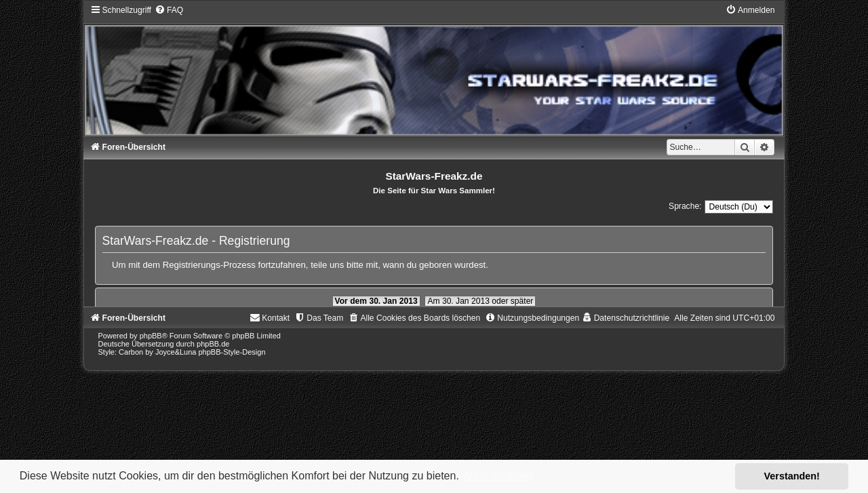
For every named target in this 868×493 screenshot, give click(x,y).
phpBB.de (213, 344)
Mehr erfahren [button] (498, 476)
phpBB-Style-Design (232, 352)
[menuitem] (169, 10)
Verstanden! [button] (792, 476)
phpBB (151, 336)
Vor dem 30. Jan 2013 (376, 301)
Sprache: (685, 206)
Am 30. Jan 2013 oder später (480, 301)
